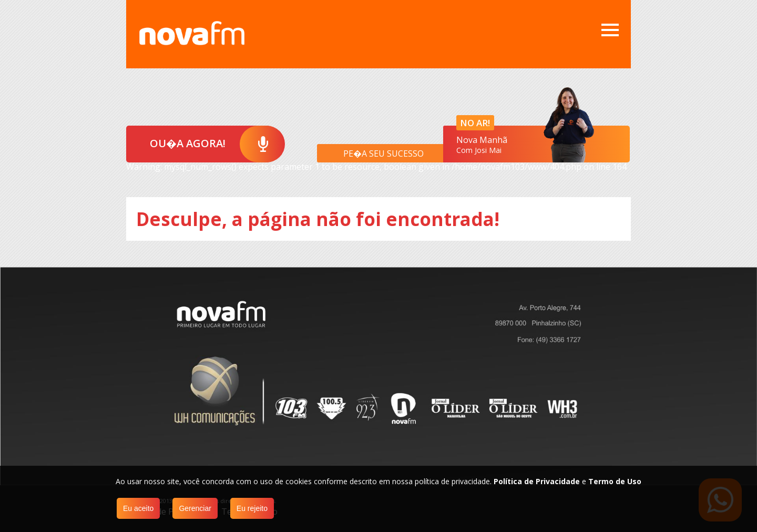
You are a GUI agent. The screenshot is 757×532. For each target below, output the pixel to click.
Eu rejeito (252, 508)
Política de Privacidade (537, 481)
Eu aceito (138, 508)
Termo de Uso (615, 481)
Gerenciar (195, 508)
